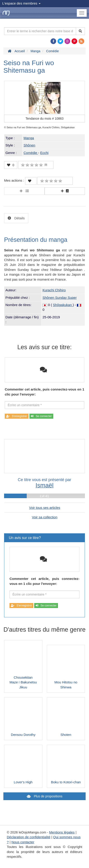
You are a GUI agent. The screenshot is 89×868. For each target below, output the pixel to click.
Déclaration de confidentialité (29, 837)
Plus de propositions (48, 796)
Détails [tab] (19, 218)
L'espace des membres (21, 3)
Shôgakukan (63, 305)
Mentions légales (62, 832)
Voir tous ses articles (45, 508)
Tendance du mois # (44, 119)
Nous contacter (23, 842)
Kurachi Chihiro (54, 290)
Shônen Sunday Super (60, 298)
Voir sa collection (45, 517)
